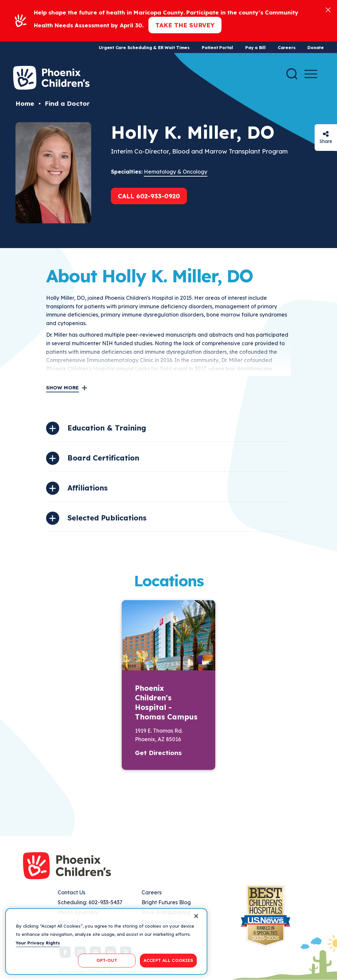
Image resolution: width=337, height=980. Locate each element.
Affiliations (88, 488)
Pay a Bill (255, 47)
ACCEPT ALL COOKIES (168, 960)
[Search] (292, 74)
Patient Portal (217, 47)
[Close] (328, 9)
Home (25, 103)
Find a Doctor (67, 103)
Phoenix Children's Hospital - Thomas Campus (166, 702)
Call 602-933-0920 (149, 196)
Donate (316, 47)
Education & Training (107, 428)
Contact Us (71, 892)
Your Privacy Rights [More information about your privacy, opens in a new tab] (38, 943)
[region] (106, 941)
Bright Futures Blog (166, 902)
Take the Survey (185, 25)
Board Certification (103, 458)
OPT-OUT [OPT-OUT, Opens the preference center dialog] (107, 960)
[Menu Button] (311, 74)
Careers (286, 47)
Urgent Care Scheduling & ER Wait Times (144, 47)
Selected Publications (107, 518)
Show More (63, 388)
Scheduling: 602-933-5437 (90, 902)
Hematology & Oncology (176, 172)
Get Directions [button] (158, 753)
